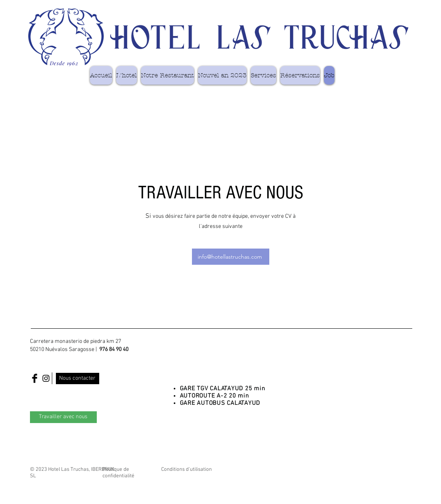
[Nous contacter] (78, 379)
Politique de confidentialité (118, 473)
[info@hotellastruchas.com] (231, 257)
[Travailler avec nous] (63, 417)
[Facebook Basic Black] (35, 378)
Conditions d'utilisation (186, 470)
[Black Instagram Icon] (46, 378)
